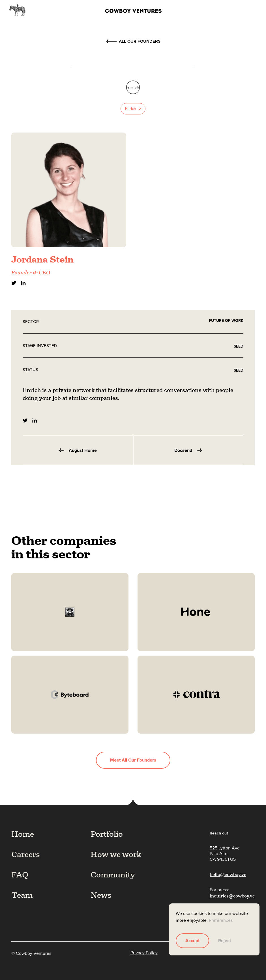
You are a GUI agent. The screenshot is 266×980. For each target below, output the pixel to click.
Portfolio (107, 834)
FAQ (20, 875)
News (101, 895)
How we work (116, 854)
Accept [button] (192, 941)
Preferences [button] (221, 920)
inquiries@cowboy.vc (232, 896)
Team (22, 895)
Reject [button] (225, 941)
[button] (251, 10)
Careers (26, 854)
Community (113, 875)
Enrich (131, 109)
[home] (125, 10)
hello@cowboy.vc (228, 874)
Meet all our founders (133, 760)
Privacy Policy (144, 953)
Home (23, 834)
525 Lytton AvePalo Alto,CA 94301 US (225, 854)
